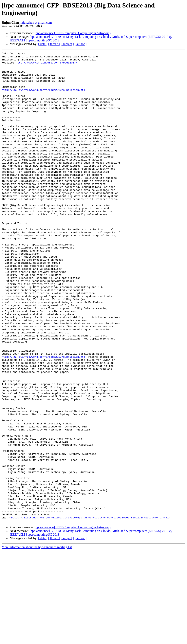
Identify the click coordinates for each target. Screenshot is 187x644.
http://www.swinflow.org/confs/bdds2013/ (46, 65)
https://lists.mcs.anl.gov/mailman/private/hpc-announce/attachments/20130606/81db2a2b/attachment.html (90, 611)
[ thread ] (54, 44)
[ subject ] (67, 44)
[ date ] (43, 44)
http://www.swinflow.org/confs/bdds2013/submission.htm (43, 98)
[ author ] (81, 44)
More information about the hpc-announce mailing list (37, 640)
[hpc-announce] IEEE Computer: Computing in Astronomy (73, 33)
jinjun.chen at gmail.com (36, 23)
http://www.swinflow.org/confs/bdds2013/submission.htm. (44, 418)
